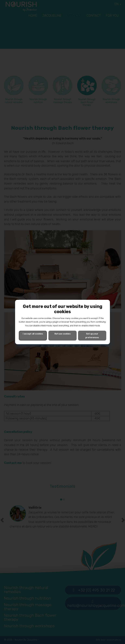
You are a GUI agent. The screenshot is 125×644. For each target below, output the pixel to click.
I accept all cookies (33, 334)
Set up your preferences (92, 336)
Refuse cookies (63, 334)
